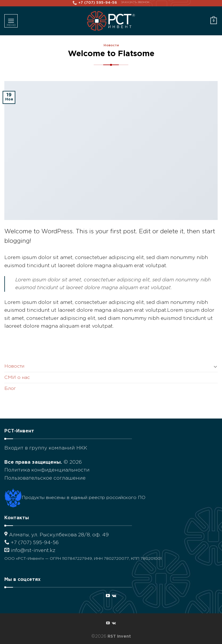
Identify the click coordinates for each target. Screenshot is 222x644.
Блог (10, 389)
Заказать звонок (135, 2)
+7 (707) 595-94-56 (32, 543)
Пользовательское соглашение (45, 478)
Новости (111, 45)
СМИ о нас (17, 378)
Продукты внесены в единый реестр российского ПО (75, 498)
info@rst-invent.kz (30, 551)
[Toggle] (215, 366)
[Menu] (11, 21)
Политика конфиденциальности (47, 470)
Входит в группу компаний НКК (46, 448)
